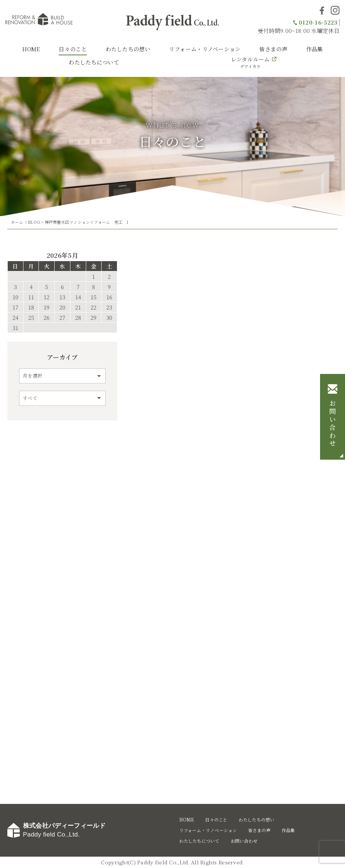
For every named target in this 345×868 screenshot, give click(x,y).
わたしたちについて (94, 62)
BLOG (34, 222)
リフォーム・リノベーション (205, 49)
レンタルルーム (250, 62)
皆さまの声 (273, 49)
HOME (31, 49)
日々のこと (73, 49)
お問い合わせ (333, 424)
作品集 (315, 49)
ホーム (17, 222)
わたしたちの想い (128, 49)
